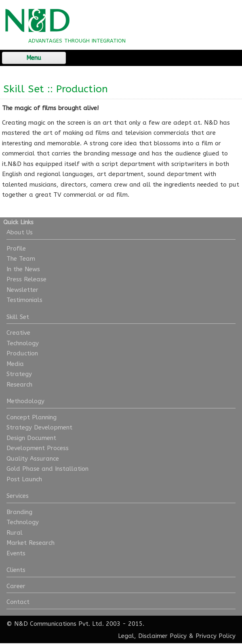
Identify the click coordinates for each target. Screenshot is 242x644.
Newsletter (22, 290)
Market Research (31, 543)
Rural (15, 533)
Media (15, 364)
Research (19, 385)
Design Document (31, 438)
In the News (23, 269)
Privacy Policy (216, 636)
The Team (21, 259)
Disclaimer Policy (162, 636)
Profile (16, 249)
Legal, (127, 636)
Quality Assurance (33, 459)
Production (22, 353)
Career (16, 586)
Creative (18, 333)
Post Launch (24, 479)
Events (16, 553)
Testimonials (24, 300)
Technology (23, 343)
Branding (19, 512)
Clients (16, 570)
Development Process (38, 448)
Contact (18, 602)
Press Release (26, 279)
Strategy (19, 374)
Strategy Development (39, 427)
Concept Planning (32, 417)
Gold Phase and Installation (47, 469)
